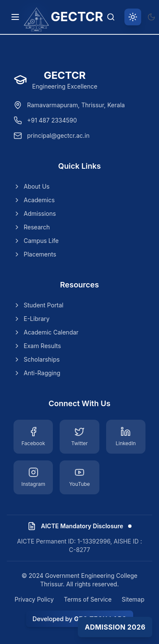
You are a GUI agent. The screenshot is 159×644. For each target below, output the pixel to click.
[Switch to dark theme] (151, 17)
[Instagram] (33, 477)
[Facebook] (33, 437)
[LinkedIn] (126, 437)
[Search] (111, 17)
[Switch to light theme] (133, 17)
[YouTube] (79, 477)
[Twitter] (79, 437)
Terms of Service (88, 599)
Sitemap (133, 599)
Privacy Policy (34, 599)
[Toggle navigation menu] (15, 17)
